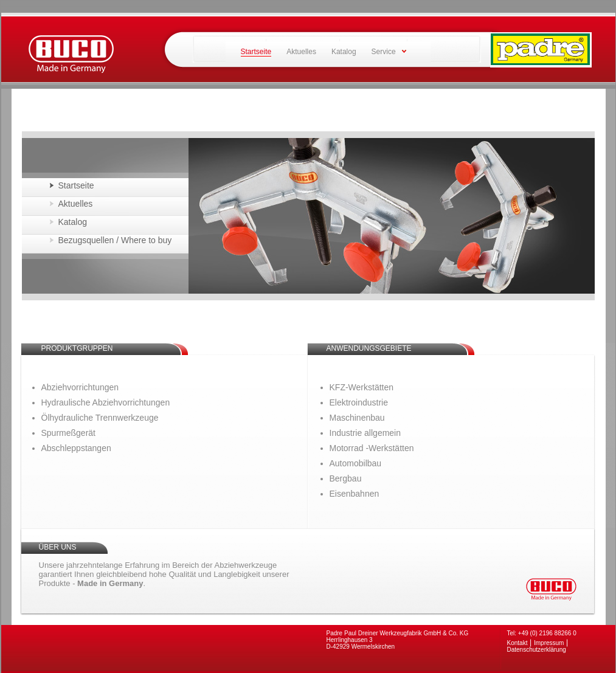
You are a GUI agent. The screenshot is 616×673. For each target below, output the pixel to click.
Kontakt (517, 643)
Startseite (76, 185)
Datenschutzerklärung (537, 650)
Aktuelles (301, 52)
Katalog (344, 52)
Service (384, 52)
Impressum (549, 643)
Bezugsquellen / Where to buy (115, 240)
